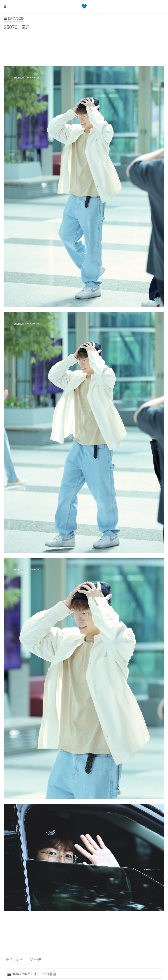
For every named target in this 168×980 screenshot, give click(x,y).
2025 (26, 974)
